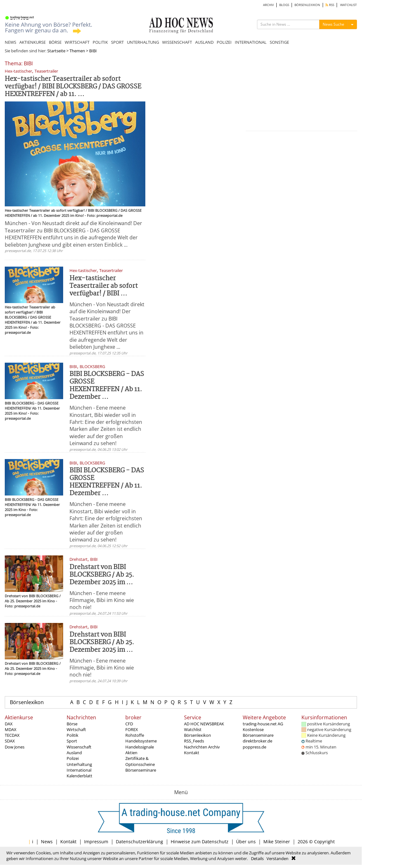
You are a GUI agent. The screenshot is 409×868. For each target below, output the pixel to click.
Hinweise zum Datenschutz (200, 842)
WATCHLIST (349, 5)
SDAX (10, 741)
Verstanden (277, 858)
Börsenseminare (141, 770)
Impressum (96, 842)
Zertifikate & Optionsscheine (140, 761)
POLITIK (100, 42)
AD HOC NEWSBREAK (204, 724)
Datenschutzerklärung (139, 842)
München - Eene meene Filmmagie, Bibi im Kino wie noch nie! (102, 600)
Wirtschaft (76, 729)
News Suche (333, 24)
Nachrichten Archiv (202, 747)
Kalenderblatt (79, 776)
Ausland (74, 753)
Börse (72, 724)
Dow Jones (15, 747)
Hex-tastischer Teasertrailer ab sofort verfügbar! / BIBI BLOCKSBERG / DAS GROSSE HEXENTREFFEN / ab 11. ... (73, 87)
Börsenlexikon (27, 702)
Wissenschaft (79, 747)
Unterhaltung (79, 764)
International (79, 770)
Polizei (73, 758)
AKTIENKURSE (33, 42)
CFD (129, 724)
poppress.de (254, 747)
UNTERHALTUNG (143, 42)
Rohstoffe (135, 735)
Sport (72, 741)
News (47, 842)
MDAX (11, 729)
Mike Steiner (277, 842)
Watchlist (193, 729)
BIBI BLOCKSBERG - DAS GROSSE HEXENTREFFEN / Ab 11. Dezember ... (107, 386)
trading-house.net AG (263, 724)
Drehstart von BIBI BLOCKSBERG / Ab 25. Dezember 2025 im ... (102, 575)
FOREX (132, 729)
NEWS (10, 42)
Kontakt (192, 753)
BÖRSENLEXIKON (307, 5)
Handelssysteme (141, 741)
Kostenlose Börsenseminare (258, 732)
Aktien (131, 753)
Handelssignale (140, 747)
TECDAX (12, 735)
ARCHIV (268, 5)
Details (257, 858)
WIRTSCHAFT (77, 42)
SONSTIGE (279, 42)
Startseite (56, 51)
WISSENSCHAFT (177, 42)
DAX (9, 724)
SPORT (117, 42)
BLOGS (284, 5)
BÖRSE (55, 42)
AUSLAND (204, 42)
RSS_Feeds (194, 741)
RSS (330, 5)
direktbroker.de (257, 741)
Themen (77, 51)
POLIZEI (224, 42)
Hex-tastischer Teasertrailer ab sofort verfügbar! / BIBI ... (104, 286)
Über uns (246, 842)
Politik (73, 735)
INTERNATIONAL (251, 42)
